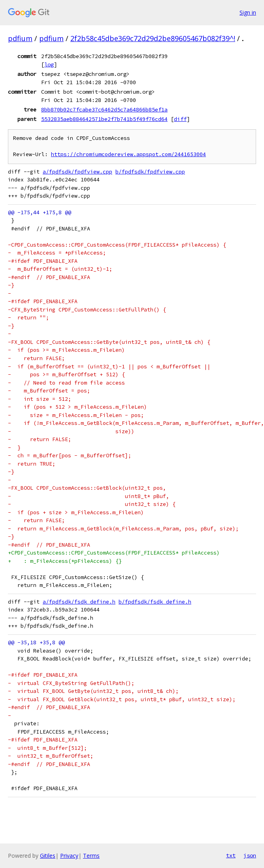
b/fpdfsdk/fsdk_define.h (155, 602)
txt (231, 855)
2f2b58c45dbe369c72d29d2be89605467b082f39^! (153, 38)
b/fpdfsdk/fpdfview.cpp (150, 172)
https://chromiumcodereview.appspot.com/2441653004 (128, 154)
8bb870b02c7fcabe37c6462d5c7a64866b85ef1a (104, 109)
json (250, 855)
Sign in (248, 12)
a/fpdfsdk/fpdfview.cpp (77, 172)
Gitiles (48, 856)
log (49, 64)
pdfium (20, 38)
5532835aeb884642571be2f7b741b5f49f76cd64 (104, 119)
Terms (91, 856)
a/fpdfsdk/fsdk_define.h (79, 602)
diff (180, 119)
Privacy (69, 856)
